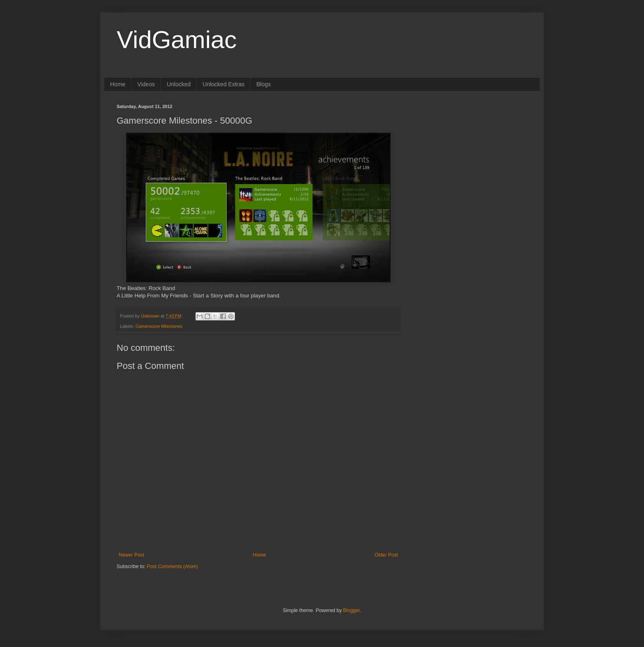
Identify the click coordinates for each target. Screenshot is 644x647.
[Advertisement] (476, 155)
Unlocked (179, 84)
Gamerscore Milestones (159, 326)
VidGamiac (177, 40)
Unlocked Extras (223, 84)
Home (118, 84)
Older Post (386, 555)
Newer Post (131, 555)
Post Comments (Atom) (172, 566)
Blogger (351, 610)
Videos (146, 84)
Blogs (263, 84)
